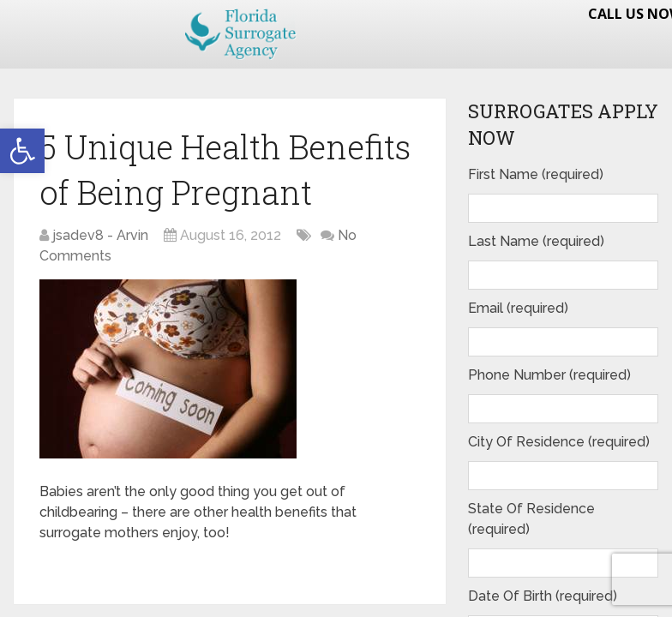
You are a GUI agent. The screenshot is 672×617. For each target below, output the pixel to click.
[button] (22, 151)
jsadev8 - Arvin (100, 235)
